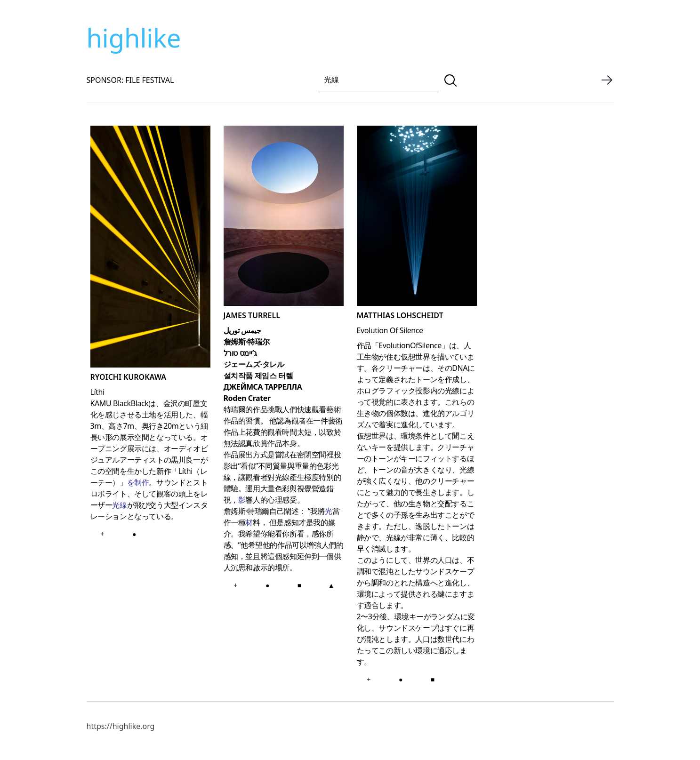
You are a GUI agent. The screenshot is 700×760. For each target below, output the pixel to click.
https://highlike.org (121, 726)
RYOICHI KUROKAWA (129, 377)
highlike (134, 38)
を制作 (138, 482)
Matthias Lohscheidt (400, 315)
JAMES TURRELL (252, 315)
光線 (119, 505)
